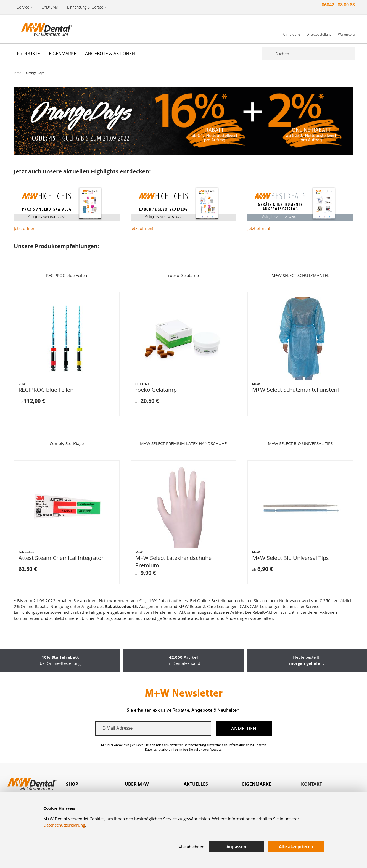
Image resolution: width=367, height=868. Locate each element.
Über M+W (137, 784)
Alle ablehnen (191, 847)
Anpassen (236, 847)
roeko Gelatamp (156, 390)
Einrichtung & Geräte (85, 7)
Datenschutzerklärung (64, 825)
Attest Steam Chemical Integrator (61, 558)
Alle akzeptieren (296, 847)
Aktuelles (196, 784)
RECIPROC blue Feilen (46, 390)
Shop (72, 784)
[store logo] (40, 29)
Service (23, 7)
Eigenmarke (257, 784)
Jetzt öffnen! (25, 228)
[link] (291, 29)
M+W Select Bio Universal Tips (291, 558)
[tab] (95, 784)
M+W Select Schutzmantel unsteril (295, 390)
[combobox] (315, 54)
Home (17, 73)
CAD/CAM (50, 7)
